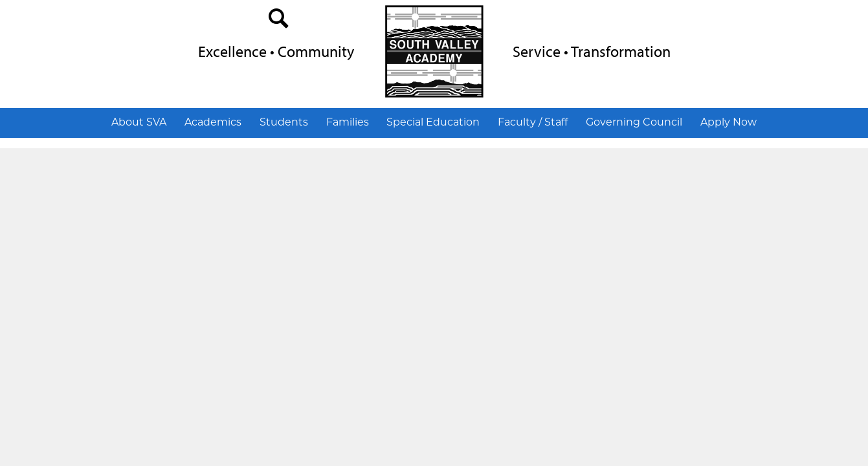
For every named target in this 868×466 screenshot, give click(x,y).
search (279, 21)
